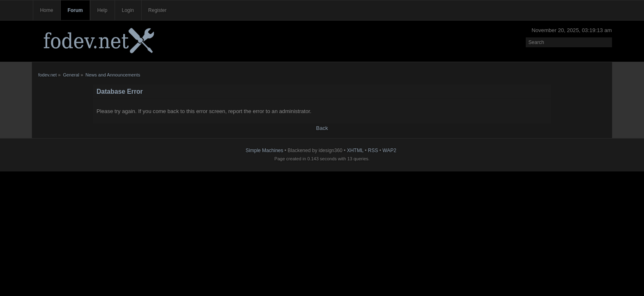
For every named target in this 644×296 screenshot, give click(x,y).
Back (322, 128)
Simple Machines (264, 150)
